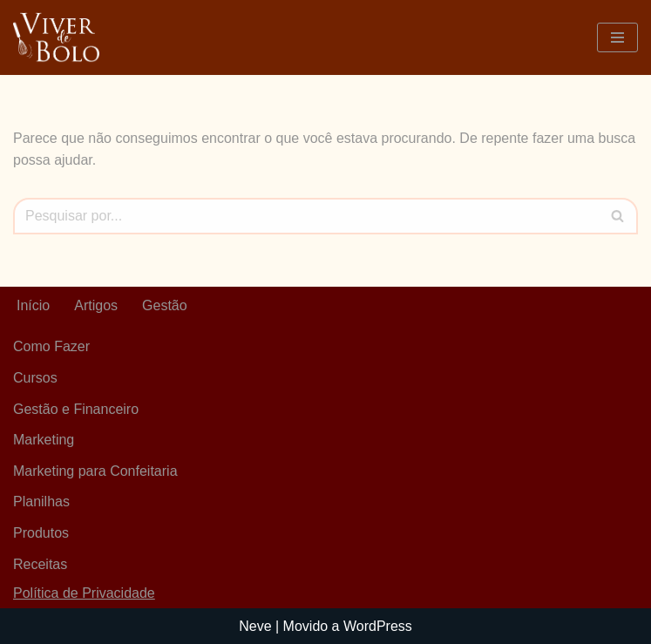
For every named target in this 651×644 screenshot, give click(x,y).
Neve (255, 626)
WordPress (378, 626)
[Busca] (306, 216)
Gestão (165, 305)
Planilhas (41, 502)
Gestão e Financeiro (76, 409)
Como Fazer (51, 346)
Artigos (96, 305)
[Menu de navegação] (617, 37)
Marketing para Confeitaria (95, 471)
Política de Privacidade (84, 593)
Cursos (35, 378)
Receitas (40, 564)
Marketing (44, 440)
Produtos (41, 533)
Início (33, 305)
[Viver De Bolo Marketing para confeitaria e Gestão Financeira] (56, 37)
